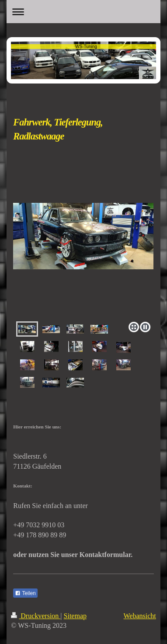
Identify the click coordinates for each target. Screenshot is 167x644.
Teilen (25, 593)
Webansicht (139, 616)
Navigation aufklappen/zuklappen (83, 12)
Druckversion (36, 616)
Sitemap (75, 616)
